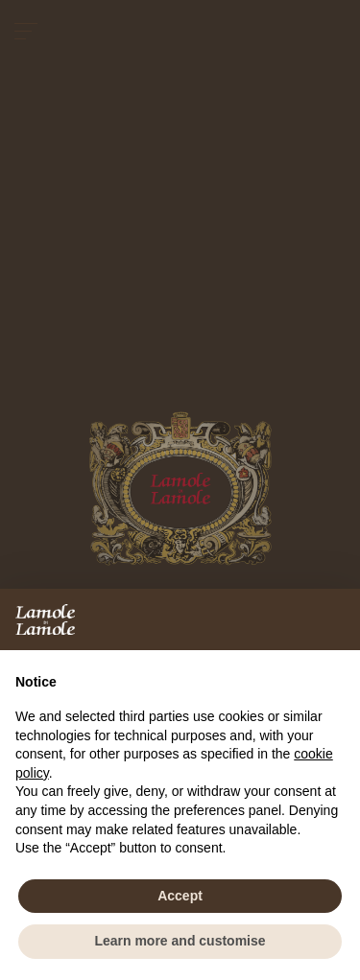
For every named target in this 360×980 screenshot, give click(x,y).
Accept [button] (180, 896)
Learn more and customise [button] (180, 941)
